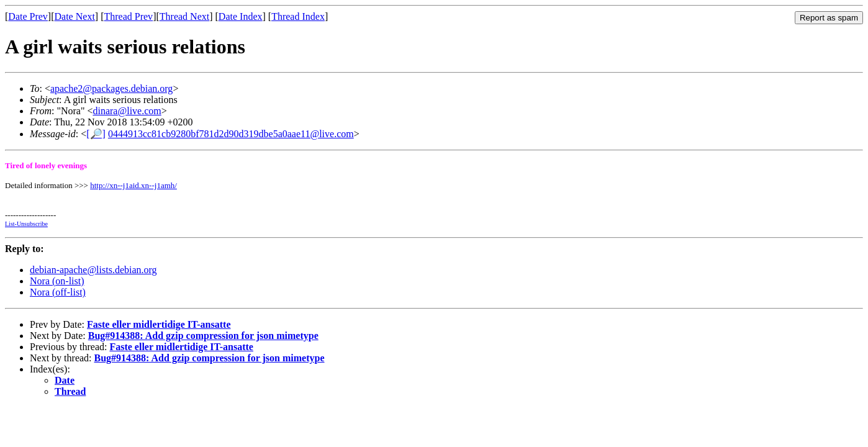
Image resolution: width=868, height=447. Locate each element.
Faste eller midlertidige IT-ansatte (159, 324)
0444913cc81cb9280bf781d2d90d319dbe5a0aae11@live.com (231, 134)
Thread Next (184, 16)
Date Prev (28, 16)
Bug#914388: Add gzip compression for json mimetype (203, 336)
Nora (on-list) (57, 281)
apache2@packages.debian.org (111, 88)
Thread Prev (128, 16)
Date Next (75, 16)
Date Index (241, 16)
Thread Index (298, 16)
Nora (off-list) (58, 292)
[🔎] (96, 134)
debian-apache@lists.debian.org (93, 270)
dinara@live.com (127, 111)
